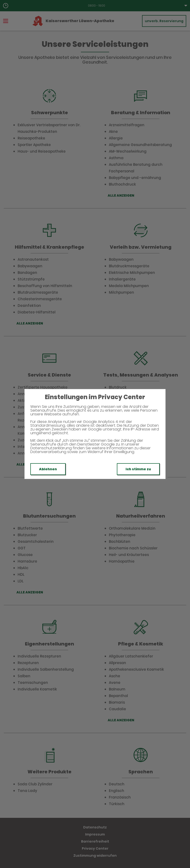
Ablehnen (48, 469)
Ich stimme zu (138, 469)
